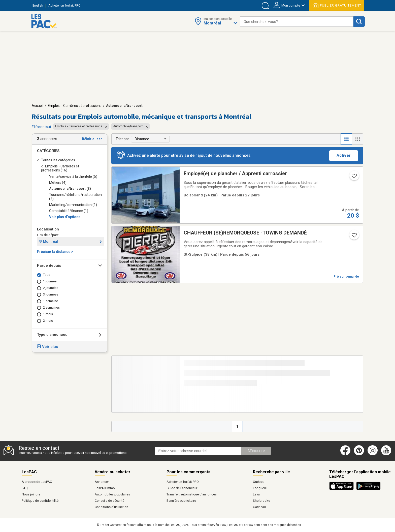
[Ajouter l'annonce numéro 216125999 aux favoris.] (354, 237)
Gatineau (259, 507)
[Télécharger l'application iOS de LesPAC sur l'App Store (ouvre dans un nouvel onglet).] (343, 489)
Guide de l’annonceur (182, 488)
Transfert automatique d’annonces (192, 494)
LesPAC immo (105, 488)
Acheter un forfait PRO (183, 482)
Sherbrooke (261, 501)
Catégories (48, 151)
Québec (259, 482)
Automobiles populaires (112, 494)
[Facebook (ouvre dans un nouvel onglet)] (345, 454)
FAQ (25, 488)
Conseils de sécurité (109, 501)
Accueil (38, 106)
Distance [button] (142, 139)
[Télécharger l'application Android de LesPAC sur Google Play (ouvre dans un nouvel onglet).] (368, 489)
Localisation (48, 229)
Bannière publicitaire (181, 501)
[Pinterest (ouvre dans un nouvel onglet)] (359, 454)
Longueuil (260, 488)
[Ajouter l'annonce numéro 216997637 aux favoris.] (354, 178)
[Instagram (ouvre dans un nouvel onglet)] (373, 454)
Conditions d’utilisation (111, 507)
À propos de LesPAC (37, 482)
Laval (257, 494)
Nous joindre (31, 494)
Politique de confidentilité (40, 501)
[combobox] (297, 22)
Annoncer (102, 482)
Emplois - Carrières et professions (75, 106)
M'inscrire (256, 451)
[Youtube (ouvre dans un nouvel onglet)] (387, 454)
